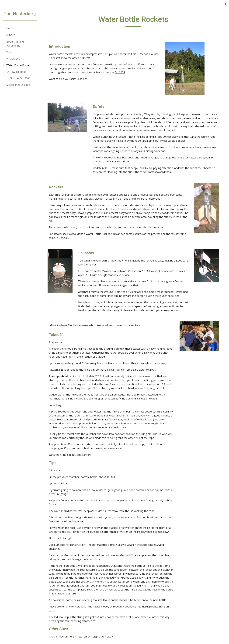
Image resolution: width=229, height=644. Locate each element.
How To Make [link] (18, 72)
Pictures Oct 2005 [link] (20, 78)
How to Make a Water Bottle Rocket (91, 233)
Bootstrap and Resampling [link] (15, 44)
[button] (225, 4)
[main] (134, 21)
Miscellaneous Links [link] (18, 85)
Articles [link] (11, 35)
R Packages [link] (13, 59)
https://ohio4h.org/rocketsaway (96, 636)
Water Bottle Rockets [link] (19, 65)
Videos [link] (10, 52)
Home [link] (10, 28)
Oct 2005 (122, 72)
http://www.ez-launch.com (113, 270)
